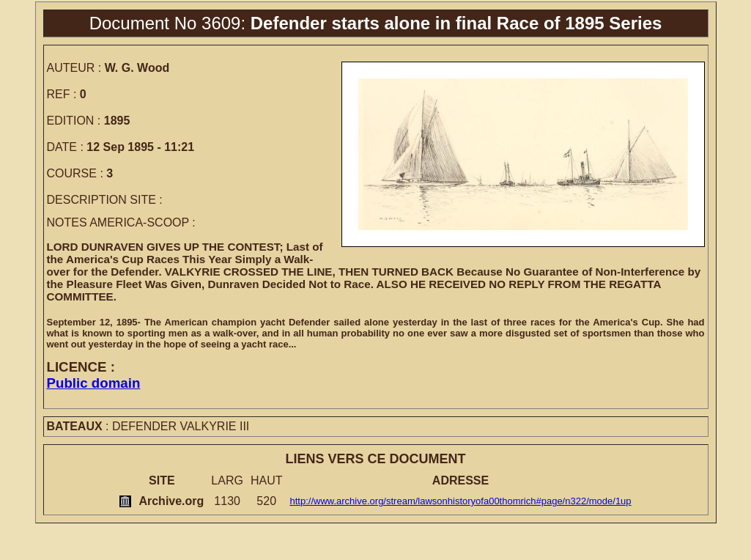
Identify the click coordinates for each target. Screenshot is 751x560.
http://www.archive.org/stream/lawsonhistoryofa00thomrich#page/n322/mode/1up (460, 501)
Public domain (94, 383)
